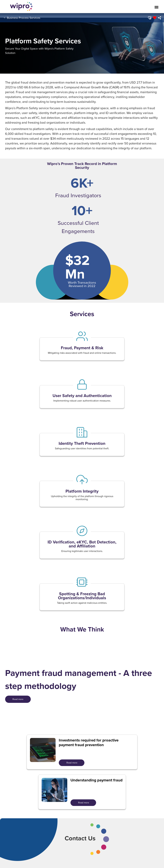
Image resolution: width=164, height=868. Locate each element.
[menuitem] (159, 18)
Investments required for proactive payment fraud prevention (89, 743)
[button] (149, 18)
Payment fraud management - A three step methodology (79, 679)
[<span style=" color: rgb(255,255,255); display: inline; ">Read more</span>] (18, 699)
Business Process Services (24, 18)
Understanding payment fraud (96, 780)
